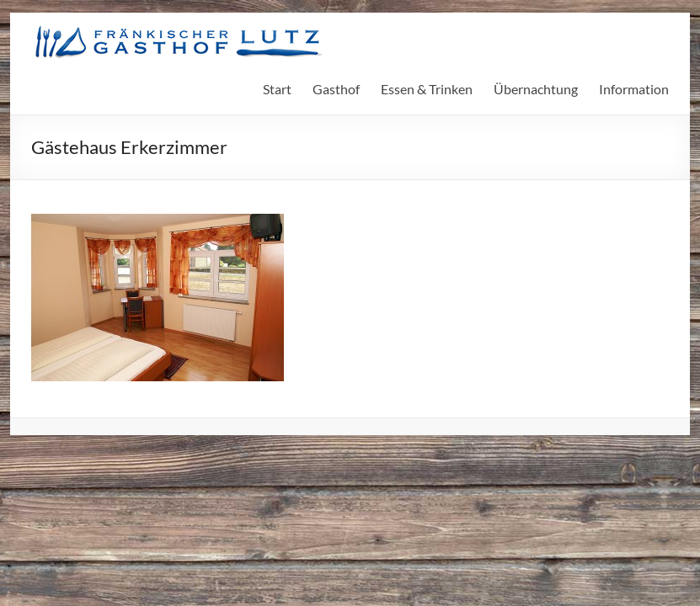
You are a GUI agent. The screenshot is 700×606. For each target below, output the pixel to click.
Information (634, 89)
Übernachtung (536, 89)
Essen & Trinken (427, 89)
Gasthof (336, 89)
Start (277, 89)
